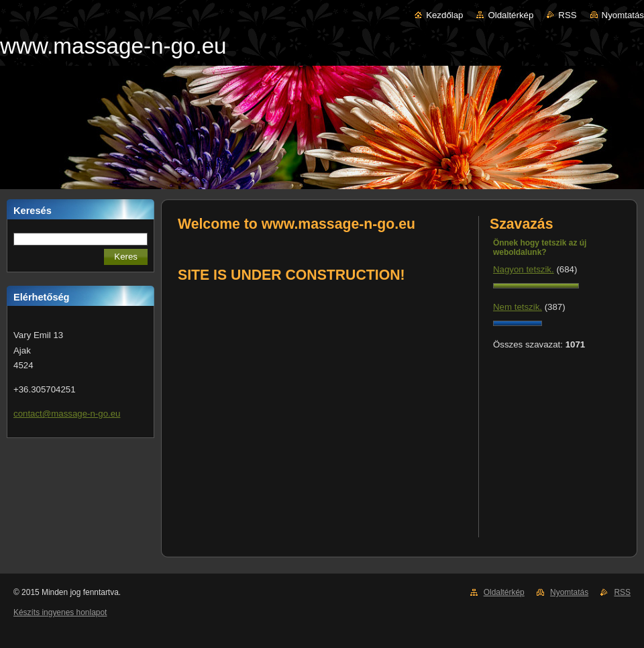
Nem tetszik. (518, 307)
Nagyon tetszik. (524, 269)
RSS (567, 15)
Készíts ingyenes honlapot (60, 612)
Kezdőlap (444, 15)
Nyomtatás (623, 15)
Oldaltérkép (511, 15)
